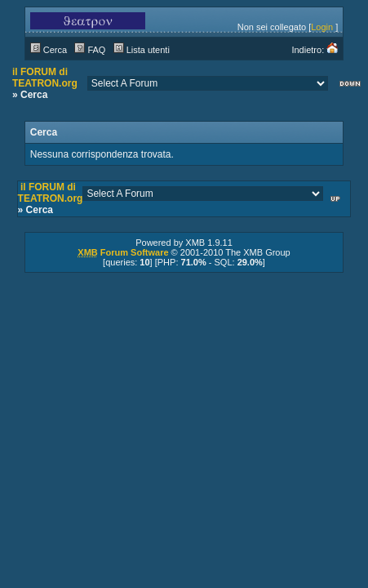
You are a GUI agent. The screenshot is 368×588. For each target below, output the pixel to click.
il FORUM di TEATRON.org (45, 78)
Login (322, 27)
